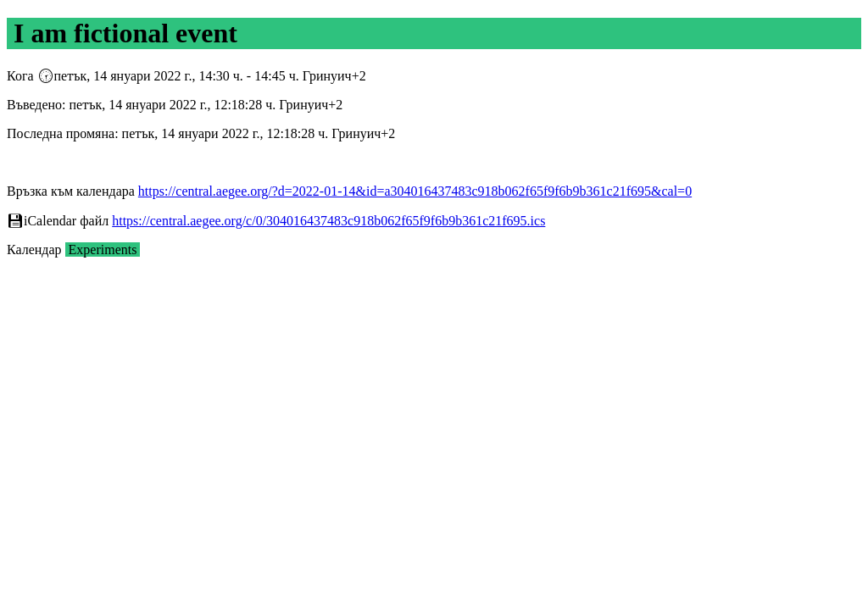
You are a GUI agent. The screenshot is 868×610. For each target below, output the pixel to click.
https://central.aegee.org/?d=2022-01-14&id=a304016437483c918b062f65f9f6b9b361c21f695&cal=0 (415, 191)
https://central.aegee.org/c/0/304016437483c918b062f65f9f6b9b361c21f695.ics (328, 221)
